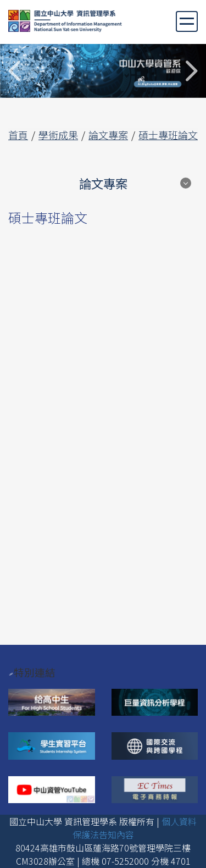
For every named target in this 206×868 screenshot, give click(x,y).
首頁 (18, 135)
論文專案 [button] (103, 183)
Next (191, 71)
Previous (15, 71)
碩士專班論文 (168, 135)
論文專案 (108, 135)
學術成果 (58, 135)
